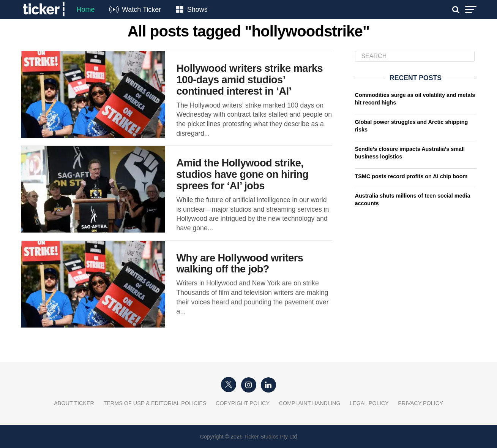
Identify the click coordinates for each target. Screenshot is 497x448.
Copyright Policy (243, 403)
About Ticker (74, 403)
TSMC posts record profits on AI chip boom (411, 176)
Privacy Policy (420, 403)
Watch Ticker (141, 9)
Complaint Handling (310, 403)
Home (86, 9)
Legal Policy (369, 403)
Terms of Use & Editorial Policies (155, 403)
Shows (197, 9)
